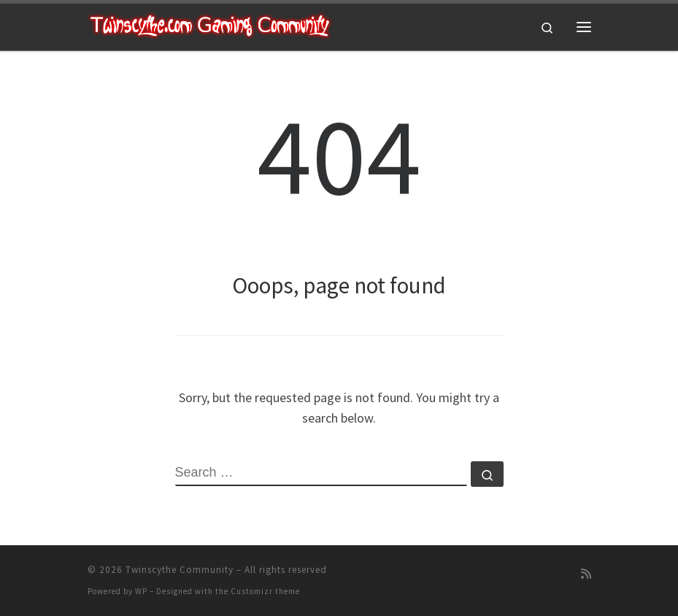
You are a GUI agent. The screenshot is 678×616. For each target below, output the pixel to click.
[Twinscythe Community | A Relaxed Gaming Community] (210, 25)
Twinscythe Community (180, 570)
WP (141, 591)
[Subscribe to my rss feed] (586, 574)
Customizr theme (265, 591)
